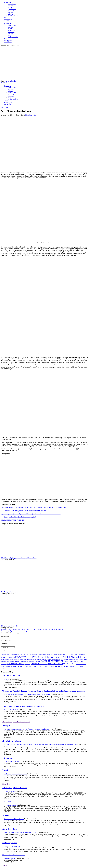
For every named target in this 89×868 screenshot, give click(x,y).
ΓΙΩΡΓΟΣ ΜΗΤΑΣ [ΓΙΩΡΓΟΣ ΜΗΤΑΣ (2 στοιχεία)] (11, 661)
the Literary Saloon (10, 843)
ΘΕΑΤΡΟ (7, 679)
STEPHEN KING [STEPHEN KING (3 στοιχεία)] (55, 657)
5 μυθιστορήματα (10, 791)
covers (6, 17)
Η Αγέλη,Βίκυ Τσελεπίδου (12, 710)
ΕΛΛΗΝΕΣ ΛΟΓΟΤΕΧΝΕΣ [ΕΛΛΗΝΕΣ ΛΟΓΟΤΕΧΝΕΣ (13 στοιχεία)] (52, 661)
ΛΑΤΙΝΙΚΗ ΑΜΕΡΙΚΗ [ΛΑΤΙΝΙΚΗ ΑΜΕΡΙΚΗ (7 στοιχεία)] (55, 664)
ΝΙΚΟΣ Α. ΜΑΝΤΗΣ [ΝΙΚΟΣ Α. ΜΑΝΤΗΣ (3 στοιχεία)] (81, 664)
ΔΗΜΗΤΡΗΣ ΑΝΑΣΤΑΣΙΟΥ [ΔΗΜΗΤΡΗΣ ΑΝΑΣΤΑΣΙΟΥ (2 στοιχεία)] (35, 661)
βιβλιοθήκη (8, 2)
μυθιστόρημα (12, 4)
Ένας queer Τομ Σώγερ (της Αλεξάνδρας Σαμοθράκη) (20, 517)
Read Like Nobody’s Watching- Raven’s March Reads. (20, 833)
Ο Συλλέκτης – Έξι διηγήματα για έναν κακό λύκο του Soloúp (19, 558)
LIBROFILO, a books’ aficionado (15, 788)
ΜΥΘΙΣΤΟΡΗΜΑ (6, 107)
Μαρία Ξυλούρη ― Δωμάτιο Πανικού (16, 722)
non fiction (11, 11)
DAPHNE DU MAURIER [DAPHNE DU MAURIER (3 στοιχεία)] (36, 655)
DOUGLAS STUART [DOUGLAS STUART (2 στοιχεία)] (54, 655)
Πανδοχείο (6, 726)
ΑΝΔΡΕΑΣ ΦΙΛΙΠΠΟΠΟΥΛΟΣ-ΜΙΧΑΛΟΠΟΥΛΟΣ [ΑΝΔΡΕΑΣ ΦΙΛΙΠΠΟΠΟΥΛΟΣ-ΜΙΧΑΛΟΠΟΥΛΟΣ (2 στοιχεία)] (73, 659)
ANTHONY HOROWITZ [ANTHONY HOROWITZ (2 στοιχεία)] (15, 655)
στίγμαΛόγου (7, 758)
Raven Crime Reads (10, 829)
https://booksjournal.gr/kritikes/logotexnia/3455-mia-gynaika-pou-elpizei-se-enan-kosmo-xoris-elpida (31, 514)
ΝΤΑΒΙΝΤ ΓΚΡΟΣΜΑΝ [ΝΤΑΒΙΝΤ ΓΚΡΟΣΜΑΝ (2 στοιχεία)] (6, 667)
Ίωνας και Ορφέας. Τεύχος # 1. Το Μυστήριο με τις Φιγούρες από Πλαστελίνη (27, 729)
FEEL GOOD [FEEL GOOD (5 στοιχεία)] (66, 654)
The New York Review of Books (14, 855)
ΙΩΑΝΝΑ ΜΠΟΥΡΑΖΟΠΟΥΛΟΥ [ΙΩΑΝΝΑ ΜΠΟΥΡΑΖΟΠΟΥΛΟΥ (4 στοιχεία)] (16, 664)
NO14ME (6, 815)
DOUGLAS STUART (7, 520)
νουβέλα (11, 6)
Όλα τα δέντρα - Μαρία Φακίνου (14, 819)
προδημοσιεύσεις (13, 15)
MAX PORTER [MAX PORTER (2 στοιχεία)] (12, 657)
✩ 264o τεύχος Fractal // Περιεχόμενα (16, 774)
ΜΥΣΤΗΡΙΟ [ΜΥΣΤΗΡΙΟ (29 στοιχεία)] (69, 664)
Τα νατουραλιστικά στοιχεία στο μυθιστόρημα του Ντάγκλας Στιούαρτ (25, 511)
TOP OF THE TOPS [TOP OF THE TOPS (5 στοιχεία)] (13, 659)
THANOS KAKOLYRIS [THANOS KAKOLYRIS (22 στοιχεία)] (71, 657)
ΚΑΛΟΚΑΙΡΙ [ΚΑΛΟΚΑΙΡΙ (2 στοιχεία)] (28, 664)
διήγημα (10, 7)
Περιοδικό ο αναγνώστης (12, 741)
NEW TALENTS (19, 520)
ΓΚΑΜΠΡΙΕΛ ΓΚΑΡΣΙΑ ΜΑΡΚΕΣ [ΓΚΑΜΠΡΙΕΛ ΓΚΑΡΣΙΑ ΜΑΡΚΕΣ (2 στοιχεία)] (22, 661)
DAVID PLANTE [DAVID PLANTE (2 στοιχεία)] (46, 655)
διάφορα (11, 14)
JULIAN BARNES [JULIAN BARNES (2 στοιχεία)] (81, 655)
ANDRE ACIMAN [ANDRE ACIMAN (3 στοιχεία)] (5, 655)
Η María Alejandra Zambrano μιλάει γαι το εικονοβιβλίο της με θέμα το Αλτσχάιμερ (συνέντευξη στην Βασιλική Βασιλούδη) (41, 745)
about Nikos (8, 20)
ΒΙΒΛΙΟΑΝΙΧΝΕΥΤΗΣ (11, 676)
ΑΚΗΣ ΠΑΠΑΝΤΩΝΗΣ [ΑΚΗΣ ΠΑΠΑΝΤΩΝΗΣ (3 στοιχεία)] (45, 659)
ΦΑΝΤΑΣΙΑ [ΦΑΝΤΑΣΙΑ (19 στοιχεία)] (63, 666)
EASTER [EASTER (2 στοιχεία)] (60, 655)
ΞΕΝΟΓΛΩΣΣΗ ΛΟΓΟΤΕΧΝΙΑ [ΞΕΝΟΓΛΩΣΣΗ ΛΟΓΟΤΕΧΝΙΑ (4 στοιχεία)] (19, 666)
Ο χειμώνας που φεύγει (11, 805)
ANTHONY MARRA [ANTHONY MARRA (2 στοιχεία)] (25, 655)
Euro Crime (7, 784)
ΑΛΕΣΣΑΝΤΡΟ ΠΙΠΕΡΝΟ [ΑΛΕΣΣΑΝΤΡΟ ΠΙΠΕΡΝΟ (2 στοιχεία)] (57, 659)
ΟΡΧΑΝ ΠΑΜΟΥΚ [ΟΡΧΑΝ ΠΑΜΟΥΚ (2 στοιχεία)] (32, 667)
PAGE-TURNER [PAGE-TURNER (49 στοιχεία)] (41, 657)
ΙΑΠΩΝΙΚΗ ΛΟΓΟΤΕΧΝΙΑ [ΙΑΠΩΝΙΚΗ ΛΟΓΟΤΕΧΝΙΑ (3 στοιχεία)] (70, 661)
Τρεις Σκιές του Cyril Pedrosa (10, 592)
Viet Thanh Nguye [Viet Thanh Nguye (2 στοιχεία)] (23, 659)
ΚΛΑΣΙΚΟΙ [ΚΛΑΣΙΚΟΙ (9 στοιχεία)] (35, 664)
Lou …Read (7, 801)
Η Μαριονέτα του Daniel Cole (10, 626)
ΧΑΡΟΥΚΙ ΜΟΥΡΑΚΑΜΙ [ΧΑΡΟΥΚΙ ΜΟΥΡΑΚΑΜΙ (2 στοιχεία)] (74, 667)
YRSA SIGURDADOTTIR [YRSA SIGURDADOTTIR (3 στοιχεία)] (33, 659)
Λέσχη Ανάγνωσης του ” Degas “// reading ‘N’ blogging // (23, 706)
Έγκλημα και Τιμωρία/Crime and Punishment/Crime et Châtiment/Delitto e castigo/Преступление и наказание (44, 691)
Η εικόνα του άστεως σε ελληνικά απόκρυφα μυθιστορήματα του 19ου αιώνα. (27, 695)
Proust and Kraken (11, 81)
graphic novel (12, 9)
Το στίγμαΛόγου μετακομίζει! (13, 762)
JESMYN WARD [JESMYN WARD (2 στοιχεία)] (74, 655)
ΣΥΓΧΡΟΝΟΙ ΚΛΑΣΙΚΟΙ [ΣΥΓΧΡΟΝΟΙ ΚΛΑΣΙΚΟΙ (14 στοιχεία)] (47, 666)
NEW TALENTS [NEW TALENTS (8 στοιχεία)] (21, 657)
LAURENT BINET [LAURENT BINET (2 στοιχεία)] (5, 657)
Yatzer (5, 865)
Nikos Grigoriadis (31, 115)
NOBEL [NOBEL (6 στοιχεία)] (29, 657)
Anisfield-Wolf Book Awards (13, 846)
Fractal (5, 770)
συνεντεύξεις (8, 19)
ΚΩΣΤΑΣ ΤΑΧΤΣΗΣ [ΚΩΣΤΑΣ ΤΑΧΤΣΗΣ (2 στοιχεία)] (43, 664)
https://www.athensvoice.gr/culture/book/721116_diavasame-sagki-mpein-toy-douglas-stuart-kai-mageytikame (33, 508)
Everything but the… (11, 858)
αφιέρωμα (11, 12)
